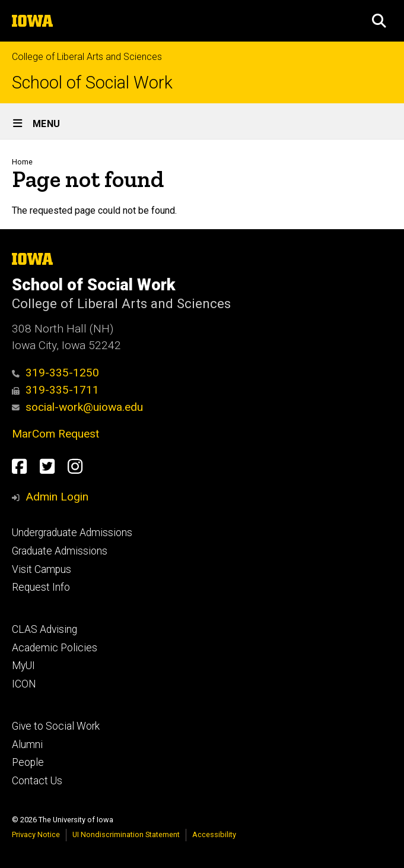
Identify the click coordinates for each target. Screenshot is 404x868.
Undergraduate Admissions (72, 533)
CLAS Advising (44, 629)
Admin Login (57, 497)
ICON (24, 684)
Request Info (41, 587)
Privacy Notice (36, 834)
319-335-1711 (55, 390)
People (28, 762)
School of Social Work (92, 83)
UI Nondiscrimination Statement (126, 834)
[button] (379, 21)
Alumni (27, 745)
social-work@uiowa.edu (77, 407)
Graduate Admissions (60, 551)
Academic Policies (55, 648)
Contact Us (37, 781)
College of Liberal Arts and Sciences (87, 57)
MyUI (23, 666)
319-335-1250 (55, 373)
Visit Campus (42, 569)
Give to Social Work (56, 726)
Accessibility (214, 834)
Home (22, 162)
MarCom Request (55, 434)
